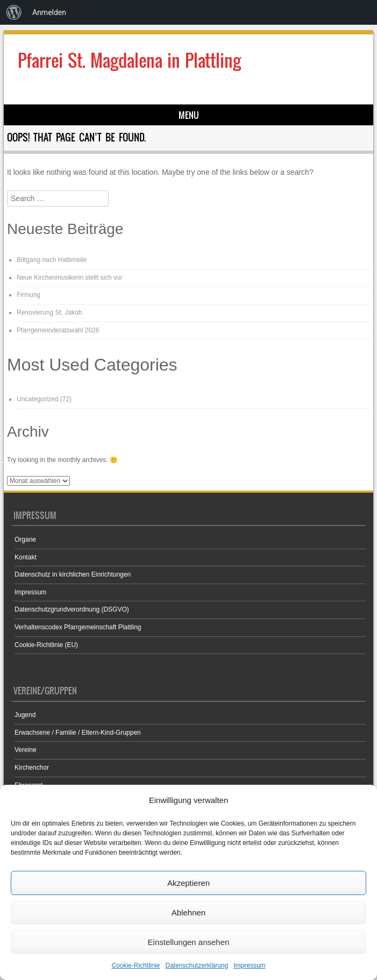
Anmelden (49, 12)
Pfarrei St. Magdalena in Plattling (129, 61)
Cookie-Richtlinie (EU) (46, 645)
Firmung (29, 295)
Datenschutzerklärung (197, 965)
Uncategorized (37, 399)
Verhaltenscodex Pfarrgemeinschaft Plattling (78, 627)
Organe (25, 539)
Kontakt (26, 557)
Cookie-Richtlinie (136, 965)
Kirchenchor (32, 768)
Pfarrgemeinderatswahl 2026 (58, 330)
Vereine (26, 750)
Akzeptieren (188, 883)
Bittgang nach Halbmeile (52, 260)
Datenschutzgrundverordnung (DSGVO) (72, 609)
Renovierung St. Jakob (49, 313)
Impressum (249, 965)
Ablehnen (188, 912)
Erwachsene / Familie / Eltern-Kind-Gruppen (78, 733)
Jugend (25, 715)
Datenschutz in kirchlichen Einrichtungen (73, 574)
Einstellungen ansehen (189, 942)
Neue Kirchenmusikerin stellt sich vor (70, 278)
